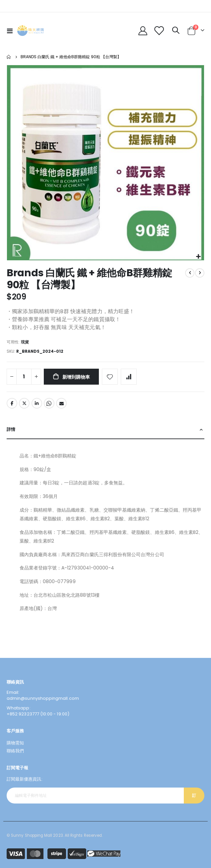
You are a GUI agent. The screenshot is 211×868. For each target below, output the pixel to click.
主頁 (9, 57)
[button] (198, 257)
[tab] (105, 430)
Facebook (12, 403)
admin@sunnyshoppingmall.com (43, 698)
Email (61, 403)
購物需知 (15, 743)
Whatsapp (49, 403)
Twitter (24, 403)
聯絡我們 (15, 751)
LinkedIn (37, 403)
